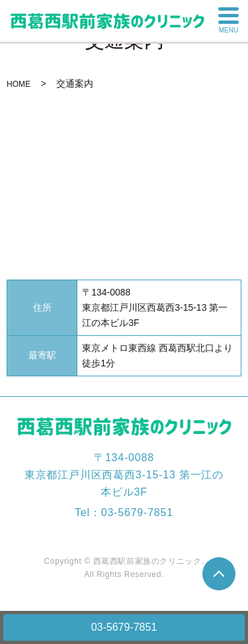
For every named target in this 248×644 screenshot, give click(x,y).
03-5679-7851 (124, 627)
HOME (19, 84)
